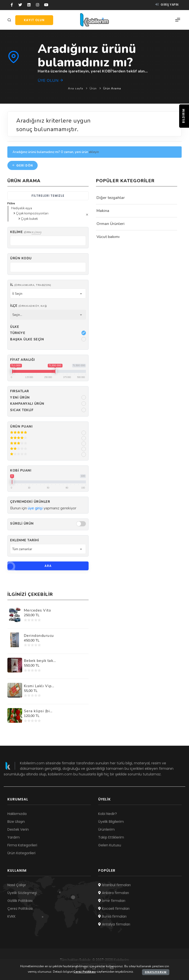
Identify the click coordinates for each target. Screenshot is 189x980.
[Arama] (10, 20)
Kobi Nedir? (108, 814)
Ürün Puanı (21, 427)
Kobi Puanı (21, 471)
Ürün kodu (21, 258)
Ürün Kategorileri (21, 853)
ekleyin (94, 152)
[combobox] (48, 294)
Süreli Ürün (22, 524)
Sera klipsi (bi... (38, 711)
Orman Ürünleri (110, 224)
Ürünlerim (106, 829)
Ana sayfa (76, 88)
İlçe (29, 306)
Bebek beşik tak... (40, 661)
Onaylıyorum (156, 972)
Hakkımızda (17, 814)
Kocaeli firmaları (114, 909)
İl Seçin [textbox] (17, 294)
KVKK (11, 916)
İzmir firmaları (112, 901)
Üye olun (51, 81)
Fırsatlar (20, 391)
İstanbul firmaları (114, 885)
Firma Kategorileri (22, 845)
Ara (30, 566)
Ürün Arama (112, 88)
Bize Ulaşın (16, 822)
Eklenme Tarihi (24, 540)
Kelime (26, 232)
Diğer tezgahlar (111, 198)
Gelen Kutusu (110, 845)
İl (31, 285)
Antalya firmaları (114, 924)
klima (36, 232)
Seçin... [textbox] (17, 315)
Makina (103, 211)
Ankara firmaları (114, 893)
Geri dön (23, 165)
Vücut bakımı (108, 237)
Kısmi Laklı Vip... (39, 686)
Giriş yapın (167, 5)
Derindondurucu (39, 636)
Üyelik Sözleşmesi (22, 893)
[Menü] (178, 20)
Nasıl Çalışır (17, 885)
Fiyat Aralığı (23, 360)
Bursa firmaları (112, 916)
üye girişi (35, 508)
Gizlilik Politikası (20, 901)
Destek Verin (18, 829)
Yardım (14, 837)
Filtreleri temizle (48, 196)
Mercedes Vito (38, 610)
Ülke (15, 327)
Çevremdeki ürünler (30, 502)
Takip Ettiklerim (111, 837)
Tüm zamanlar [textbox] (22, 549)
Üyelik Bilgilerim (111, 822)
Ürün (93, 88)
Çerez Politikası (20, 909)
